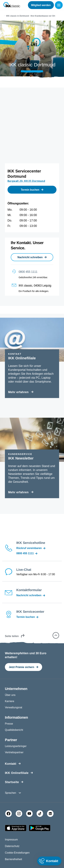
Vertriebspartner (14, 752)
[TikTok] (40, 814)
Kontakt (11, 764)
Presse (9, 724)
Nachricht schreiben (31, 595)
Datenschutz (12, 846)
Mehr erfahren (18, 392)
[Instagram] (19, 814)
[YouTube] (29, 814)
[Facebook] (8, 814)
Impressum (11, 840)
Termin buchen (28, 617)
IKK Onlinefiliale (17, 773)
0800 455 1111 (28, 272)
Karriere (10, 701)
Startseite (12, 782)
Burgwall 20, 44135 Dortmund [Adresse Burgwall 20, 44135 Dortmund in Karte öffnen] (26, 181)
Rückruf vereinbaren (31, 548)
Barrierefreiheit (13, 859)
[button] (56, 635)
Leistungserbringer (16, 746)
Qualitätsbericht (14, 730)
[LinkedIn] (50, 814)
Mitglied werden (41, 5)
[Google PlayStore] (40, 828)
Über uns (10, 695)
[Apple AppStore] (16, 828)
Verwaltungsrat (14, 707)
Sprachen (11, 793)
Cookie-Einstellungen (17, 853)
